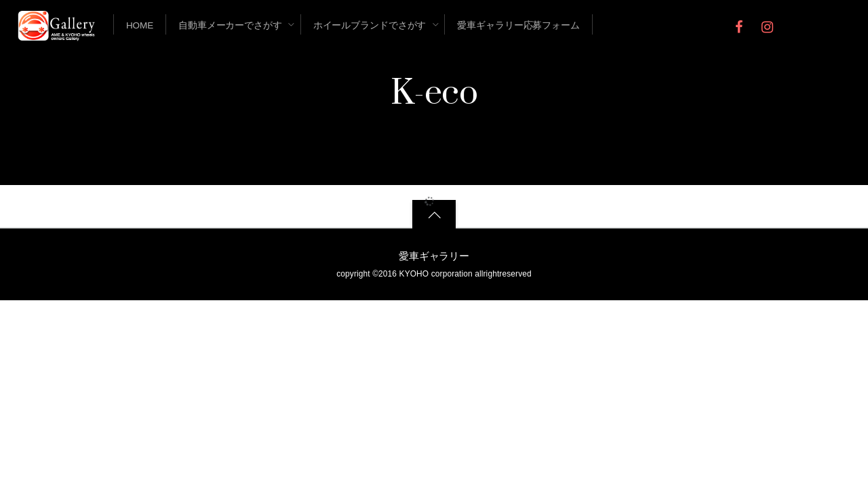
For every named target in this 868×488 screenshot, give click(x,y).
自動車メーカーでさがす (230, 25)
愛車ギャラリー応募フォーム (518, 25)
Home (140, 25)
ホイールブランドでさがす (370, 25)
